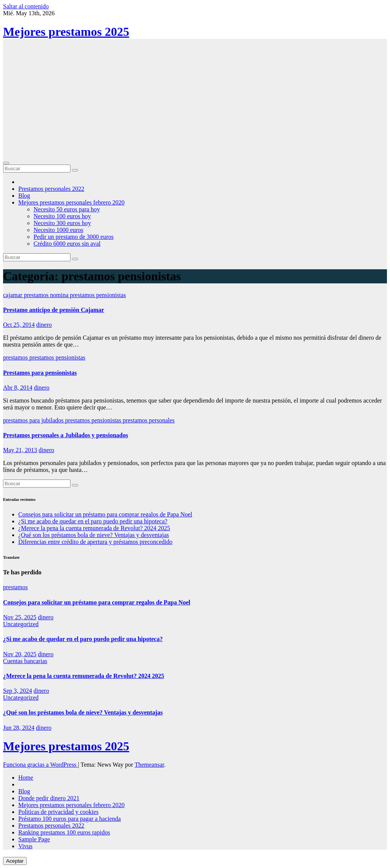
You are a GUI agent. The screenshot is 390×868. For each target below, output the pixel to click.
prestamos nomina (47, 295)
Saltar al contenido (26, 6)
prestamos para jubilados (34, 420)
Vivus (25, 846)
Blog (24, 196)
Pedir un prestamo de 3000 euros (74, 237)
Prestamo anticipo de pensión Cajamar (54, 310)
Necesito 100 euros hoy (62, 216)
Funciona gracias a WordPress (41, 765)
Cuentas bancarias (25, 661)
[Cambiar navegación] (6, 163)
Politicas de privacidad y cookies (58, 812)
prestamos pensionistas (98, 295)
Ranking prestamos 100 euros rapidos (64, 832)
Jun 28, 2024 (19, 728)
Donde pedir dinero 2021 (49, 798)
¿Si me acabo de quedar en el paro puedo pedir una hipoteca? (93, 521)
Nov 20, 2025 (20, 654)
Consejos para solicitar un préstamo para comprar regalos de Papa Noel (105, 514)
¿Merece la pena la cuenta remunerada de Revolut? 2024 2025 (94, 528)
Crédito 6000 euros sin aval (67, 244)
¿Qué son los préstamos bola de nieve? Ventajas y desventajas (94, 535)
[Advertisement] (195, 101)
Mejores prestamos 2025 (66, 32)
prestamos (16, 357)
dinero (44, 325)
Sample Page (34, 839)
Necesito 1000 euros (58, 230)
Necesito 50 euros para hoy (67, 209)
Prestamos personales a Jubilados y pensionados (66, 435)
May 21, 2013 (20, 450)
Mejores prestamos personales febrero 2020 (71, 202)
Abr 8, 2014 (18, 388)
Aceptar (15, 861)
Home (26, 778)
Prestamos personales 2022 (51, 189)
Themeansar (149, 765)
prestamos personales (149, 420)
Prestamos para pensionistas (40, 373)
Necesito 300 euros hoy (62, 223)
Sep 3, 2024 (18, 691)
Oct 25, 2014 (19, 325)
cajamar (14, 295)
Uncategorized (21, 624)
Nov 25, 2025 (20, 617)
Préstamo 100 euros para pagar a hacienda (70, 819)
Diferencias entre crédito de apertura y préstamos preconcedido (95, 542)
